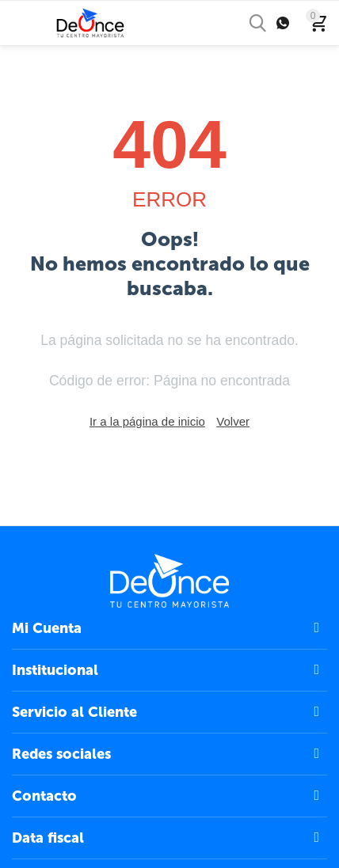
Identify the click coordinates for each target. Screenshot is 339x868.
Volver (233, 421)
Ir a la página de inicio (147, 421)
